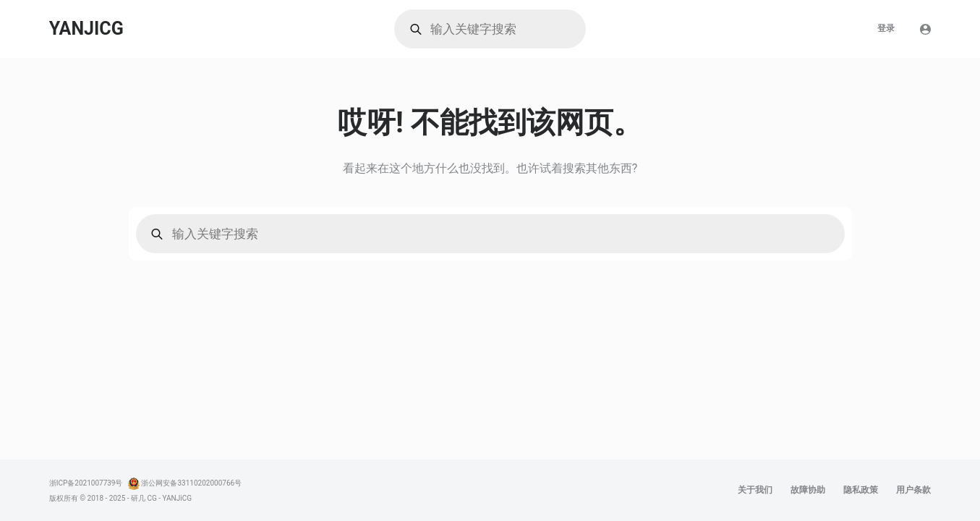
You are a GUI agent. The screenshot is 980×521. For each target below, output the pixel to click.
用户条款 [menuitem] (913, 490)
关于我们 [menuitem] (755, 490)
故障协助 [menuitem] (808, 490)
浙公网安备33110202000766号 (191, 483)
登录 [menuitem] (886, 28)
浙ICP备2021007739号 (86, 483)
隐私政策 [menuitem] (861, 490)
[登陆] (925, 29)
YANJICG (86, 29)
